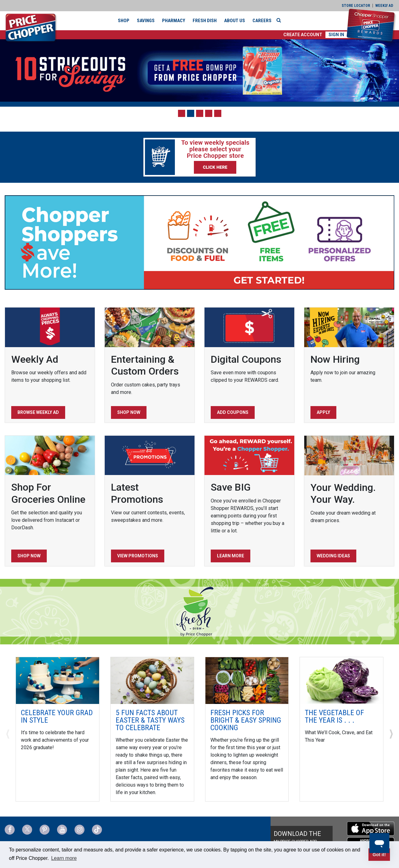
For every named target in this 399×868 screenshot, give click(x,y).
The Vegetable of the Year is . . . (334, 716)
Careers (262, 21)
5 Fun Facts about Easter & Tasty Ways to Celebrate (150, 720)
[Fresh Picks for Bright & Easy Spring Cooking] (247, 680)
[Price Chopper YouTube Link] (62, 830)
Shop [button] (124, 21)
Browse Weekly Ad (38, 412)
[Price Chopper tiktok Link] (97, 830)
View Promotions (138, 556)
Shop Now (129, 412)
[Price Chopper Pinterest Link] (45, 830)
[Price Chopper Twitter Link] (27, 830)
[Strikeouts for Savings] (199, 70)
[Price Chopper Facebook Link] (10, 830)
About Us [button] (235, 21)
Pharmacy (174, 21)
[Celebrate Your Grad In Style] (58, 680)
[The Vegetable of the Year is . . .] (341, 680)
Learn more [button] (64, 858)
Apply (323, 412)
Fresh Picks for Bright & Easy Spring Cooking (246, 720)
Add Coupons (233, 412)
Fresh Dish (205, 21)
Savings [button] (146, 21)
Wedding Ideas (333, 556)
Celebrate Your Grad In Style (57, 716)
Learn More (231, 556)
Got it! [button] (379, 855)
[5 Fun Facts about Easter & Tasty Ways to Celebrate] (152, 680)
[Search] (280, 20)
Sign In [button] (336, 35)
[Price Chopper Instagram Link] (79, 830)
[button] (303, 35)
